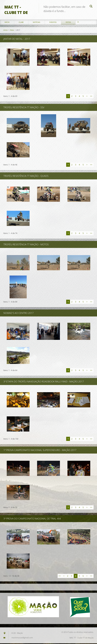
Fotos (68, 23)
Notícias (37, 23)
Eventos (53, 23)
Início (7, 23)
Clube (21, 23)
